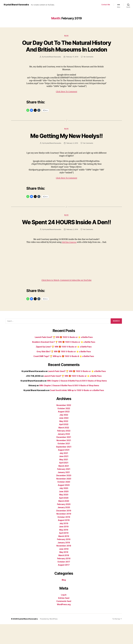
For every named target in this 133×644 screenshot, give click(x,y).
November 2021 (64, 460)
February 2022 (64, 451)
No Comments (68, 67)
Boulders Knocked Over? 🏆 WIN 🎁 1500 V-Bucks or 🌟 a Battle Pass (64, 362)
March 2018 (64, 575)
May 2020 (64, 515)
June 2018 (64, 569)
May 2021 (64, 479)
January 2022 (64, 454)
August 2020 (64, 505)
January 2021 (64, 492)
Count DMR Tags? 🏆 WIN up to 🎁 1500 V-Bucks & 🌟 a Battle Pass (64, 376)
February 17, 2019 (80, 64)
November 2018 (64, 566)
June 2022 (64, 438)
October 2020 (64, 502)
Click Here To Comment (66, 102)
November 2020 (64, 499)
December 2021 (64, 457)
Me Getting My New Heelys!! (66, 146)
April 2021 (64, 483)
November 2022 (64, 425)
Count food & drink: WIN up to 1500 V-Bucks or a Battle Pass (77, 410)
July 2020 (64, 508)
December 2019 (64, 530)
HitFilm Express (72, 259)
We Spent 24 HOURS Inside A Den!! (67, 236)
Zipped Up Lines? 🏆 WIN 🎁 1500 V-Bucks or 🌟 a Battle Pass (64, 367)
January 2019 (64, 562)
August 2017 (64, 585)
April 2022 (64, 444)
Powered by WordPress (49, 639)
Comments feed (64, 621)
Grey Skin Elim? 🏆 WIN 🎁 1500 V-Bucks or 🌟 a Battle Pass (64, 371)
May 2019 (64, 550)
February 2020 (64, 524)
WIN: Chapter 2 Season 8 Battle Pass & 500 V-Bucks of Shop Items (77, 401)
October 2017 (64, 582)
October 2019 (64, 537)
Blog (66, 36)
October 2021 (64, 463)
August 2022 (64, 432)
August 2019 (64, 540)
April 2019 (64, 553)
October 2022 (64, 428)
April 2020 (64, 518)
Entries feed (64, 618)
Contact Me (106, 5)
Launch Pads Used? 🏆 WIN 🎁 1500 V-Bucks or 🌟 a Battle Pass (64, 357)
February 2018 (64, 578)
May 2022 (64, 441)
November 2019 (64, 534)
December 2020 (64, 495)
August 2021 (64, 470)
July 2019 (64, 543)
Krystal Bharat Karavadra (16, 5)
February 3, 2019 (72, 153)
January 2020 (64, 527)
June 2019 (64, 546)
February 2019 (64, 559)
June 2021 (64, 476)
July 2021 (64, 473)
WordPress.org (64, 624)
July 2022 (64, 435)
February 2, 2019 (72, 246)
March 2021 (64, 486)
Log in (64, 615)
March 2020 (64, 521)
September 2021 (64, 467)
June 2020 (64, 511)
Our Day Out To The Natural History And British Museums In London (66, 49)
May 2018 (64, 572)
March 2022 (64, 447)
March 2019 (64, 556)
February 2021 (64, 489)
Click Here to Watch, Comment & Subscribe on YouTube (66, 300)
